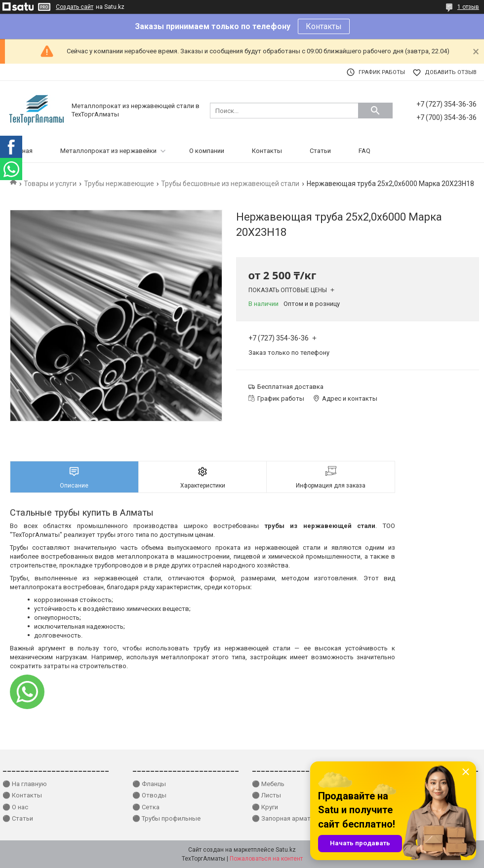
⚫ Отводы (149, 795)
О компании (207, 151)
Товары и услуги (50, 184)
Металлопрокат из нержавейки (108, 151)
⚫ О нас (15, 807)
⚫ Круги (265, 807)
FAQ (364, 151)
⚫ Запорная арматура (286, 818)
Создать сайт (75, 7)
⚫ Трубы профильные (166, 818)
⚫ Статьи (18, 818)
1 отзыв (468, 7)
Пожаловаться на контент (266, 859)
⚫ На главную (25, 784)
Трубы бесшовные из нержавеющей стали (230, 184)
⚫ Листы (266, 795)
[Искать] (375, 111)
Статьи (320, 151)
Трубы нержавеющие (119, 184)
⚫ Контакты (22, 795)
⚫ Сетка (146, 807)
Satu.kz (286, 850)
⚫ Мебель (268, 784)
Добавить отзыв (451, 72)
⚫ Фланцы (149, 784)
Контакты (324, 26)
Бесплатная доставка (290, 387)
